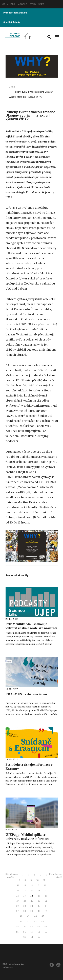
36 (46, 906)
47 (28, 922)
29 (32, 901)
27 (18, 901)
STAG (33, 4)
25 (39, 896)
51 (25, 927)
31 (46, 901)
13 (25, 885)
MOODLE (22, 4)
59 (46, 932)
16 (45, 885)
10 (38, 880)
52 (32, 927)
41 (46, 911)
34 (32, 906)
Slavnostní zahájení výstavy (32, 477)
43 (28, 916)
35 (39, 906)
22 (17, 896)
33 (25, 906)
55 (17, 932)
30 (39, 901)
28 (25, 901)
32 (17, 906)
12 (18, 885)
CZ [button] (5, 4)
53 (39, 927)
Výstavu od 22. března (30, 187)
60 (25, 937)
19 (32, 891)
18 (25, 891)
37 (17, 911)
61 (32, 937)
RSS (5, 964)
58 (39, 932)
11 (44, 880)
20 (39, 891)
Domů (12, 87)
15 (38, 885)
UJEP (41, 4)
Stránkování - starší (56, 876)
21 (46, 891)
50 (18, 927)
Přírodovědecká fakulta (15, 13)
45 (43, 916)
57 (32, 932)
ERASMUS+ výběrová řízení (26, 694)
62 (39, 937)
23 (25, 896)
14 (32, 885)
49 (43, 922)
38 (25, 911)
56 (25, 932)
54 (46, 927)
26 (46, 896)
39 (32, 911)
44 (35, 916)
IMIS (13, 4)
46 (21, 922)
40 (39, 911)
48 (35, 922)
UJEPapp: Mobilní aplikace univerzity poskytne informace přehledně (27, 839)
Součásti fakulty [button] (32, 22)
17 (18, 891)
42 (21, 916)
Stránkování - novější (12, 876)
